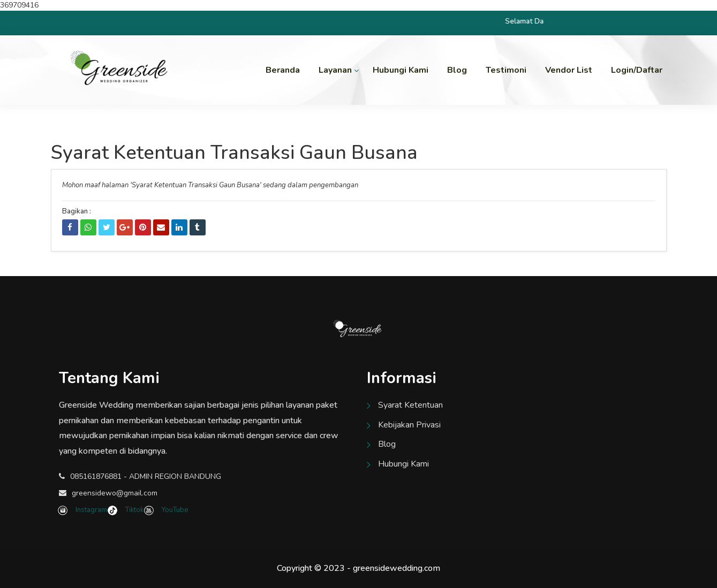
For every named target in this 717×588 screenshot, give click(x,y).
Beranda (283, 70)
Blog (457, 70)
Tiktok (127, 510)
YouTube (167, 510)
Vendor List (569, 70)
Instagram (84, 510)
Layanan (335, 70)
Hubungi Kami (401, 70)
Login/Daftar (637, 70)
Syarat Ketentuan (410, 405)
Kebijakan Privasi (409, 425)
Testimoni (506, 70)
